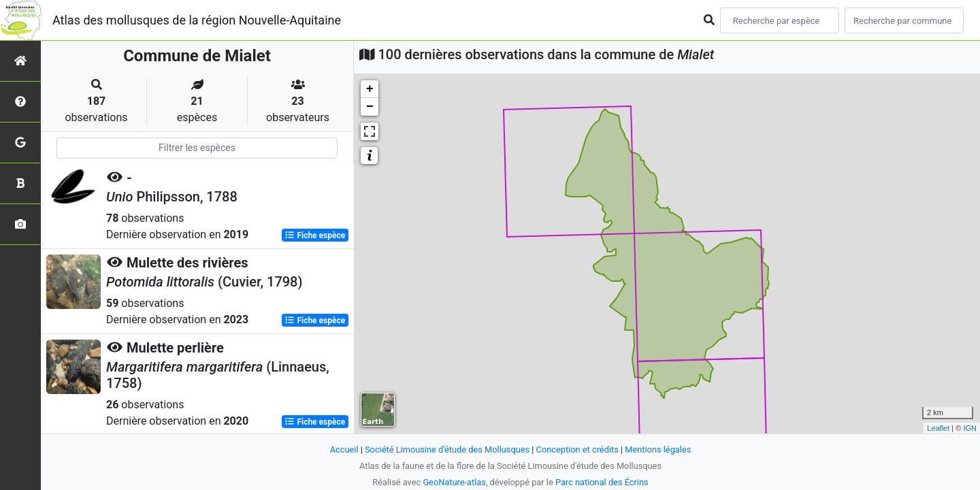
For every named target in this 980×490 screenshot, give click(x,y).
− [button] (370, 107)
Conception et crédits (577, 450)
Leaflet (938, 428)
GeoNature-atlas (454, 482)
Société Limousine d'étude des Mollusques (447, 450)
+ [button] (370, 89)
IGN (970, 428)
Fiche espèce (315, 235)
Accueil (344, 450)
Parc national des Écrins (602, 482)
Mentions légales (658, 450)
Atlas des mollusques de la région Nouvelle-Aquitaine (197, 20)
